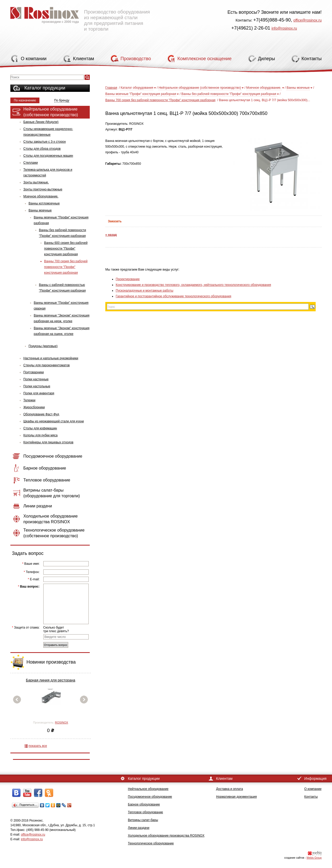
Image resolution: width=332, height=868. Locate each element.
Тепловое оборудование (146, 812)
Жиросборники (34, 407)
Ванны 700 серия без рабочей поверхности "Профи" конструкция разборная (66, 267)
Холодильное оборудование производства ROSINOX (166, 836)
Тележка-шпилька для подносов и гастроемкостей (48, 173)
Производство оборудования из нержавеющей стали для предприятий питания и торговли (80, 17)
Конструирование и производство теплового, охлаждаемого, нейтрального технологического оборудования (193, 285)
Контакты (311, 797)
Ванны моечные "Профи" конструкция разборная (61, 220)
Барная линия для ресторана (51, 680)
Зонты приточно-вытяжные (43, 189)
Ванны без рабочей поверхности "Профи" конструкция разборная (63, 233)
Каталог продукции (45, 88)
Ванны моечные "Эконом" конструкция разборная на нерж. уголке (62, 318)
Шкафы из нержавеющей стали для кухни (54, 421)
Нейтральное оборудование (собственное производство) (200, 88)
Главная (111, 88)
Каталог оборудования (137, 88)
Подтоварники (34, 372)
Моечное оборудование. (41, 196)
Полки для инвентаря (39, 393)
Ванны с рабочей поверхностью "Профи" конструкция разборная (62, 288)
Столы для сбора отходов (42, 149)
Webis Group (314, 858)
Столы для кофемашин (40, 428)
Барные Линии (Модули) (41, 122)
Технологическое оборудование (151, 843)
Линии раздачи (139, 828)
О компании (313, 789)
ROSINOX (62, 722)
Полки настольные (37, 386)
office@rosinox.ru (307, 20)
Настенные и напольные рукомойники (51, 358)
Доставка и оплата (230, 789)
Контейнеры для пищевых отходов (48, 442)
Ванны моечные (40, 210)
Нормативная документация (236, 797)
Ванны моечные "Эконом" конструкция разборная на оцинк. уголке (62, 331)
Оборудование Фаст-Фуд (41, 414)
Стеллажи (31, 163)
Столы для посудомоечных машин (48, 156)
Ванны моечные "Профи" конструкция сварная (61, 306)
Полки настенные (36, 379)
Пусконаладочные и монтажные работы (144, 291)
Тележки (29, 400)
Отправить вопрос (56, 645)
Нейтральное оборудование (148, 789)
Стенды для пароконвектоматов (47, 365)
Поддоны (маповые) (43, 346)
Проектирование (128, 279)
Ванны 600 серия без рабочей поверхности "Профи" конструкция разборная (66, 249)
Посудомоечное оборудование (150, 797)
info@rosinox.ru (284, 28)
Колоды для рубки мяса (40, 435)
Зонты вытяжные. (36, 182)
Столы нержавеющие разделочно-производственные (48, 132)
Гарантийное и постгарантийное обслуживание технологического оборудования (173, 296)
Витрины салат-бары (143, 820)
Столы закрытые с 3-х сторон (45, 142)
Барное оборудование (144, 804)
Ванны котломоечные (44, 203)
